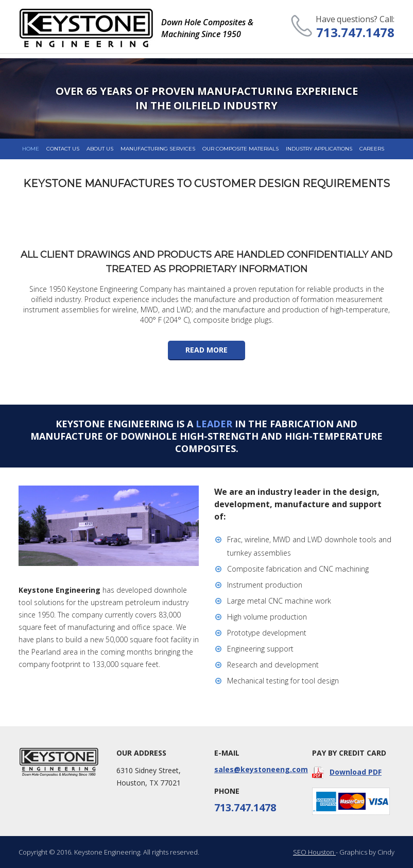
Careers (372, 149)
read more (206, 350)
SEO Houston (314, 852)
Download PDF (347, 773)
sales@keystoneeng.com (255, 769)
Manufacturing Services (158, 149)
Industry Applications (319, 149)
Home (31, 149)
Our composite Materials (240, 149)
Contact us (63, 149)
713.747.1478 (355, 32)
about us (100, 149)
